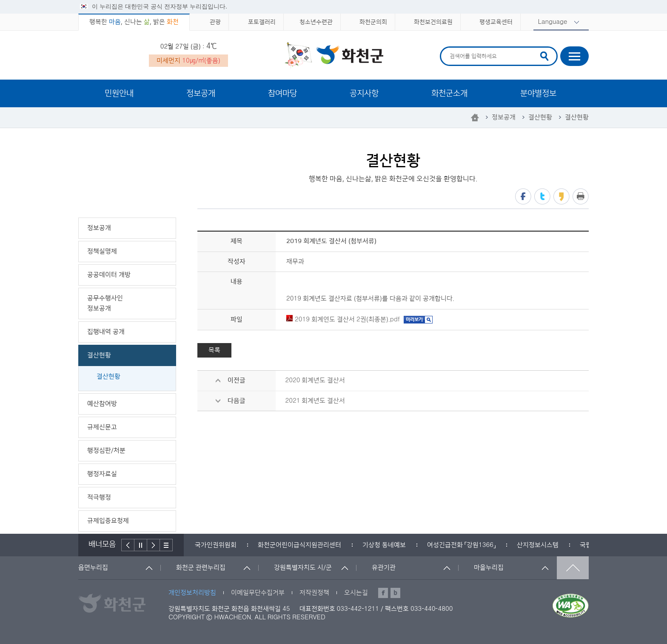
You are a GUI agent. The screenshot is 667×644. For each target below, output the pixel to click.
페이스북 (523, 196)
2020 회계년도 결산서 (315, 380)
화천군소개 (449, 93)
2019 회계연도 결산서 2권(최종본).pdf (343, 319)
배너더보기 (166, 545)
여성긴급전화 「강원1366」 (461, 545)
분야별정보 (538, 93)
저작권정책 (314, 593)
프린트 (581, 196)
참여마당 (282, 93)
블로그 (395, 593)
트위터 (542, 196)
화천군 (334, 56)
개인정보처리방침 (192, 593)
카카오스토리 (562, 196)
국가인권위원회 (216, 545)
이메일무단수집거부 (258, 593)
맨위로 (573, 568)
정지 (141, 545)
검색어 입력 (449, 48)
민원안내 (119, 93)
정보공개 (201, 93)
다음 (154, 545)
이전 (128, 545)
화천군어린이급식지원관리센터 (299, 545)
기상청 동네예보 (384, 545)
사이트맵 (574, 56)
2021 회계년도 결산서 (315, 401)
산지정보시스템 (538, 545)
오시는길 (356, 593)
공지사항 (364, 93)
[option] (216, 545)
